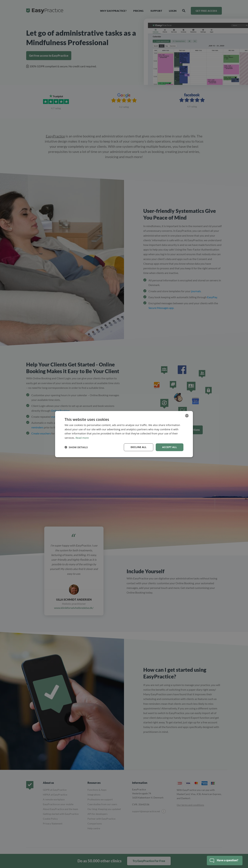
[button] (76, 447)
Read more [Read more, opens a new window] (82, 438)
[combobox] (187, 415)
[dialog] (124, 434)
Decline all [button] (138, 447)
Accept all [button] (170, 447)
